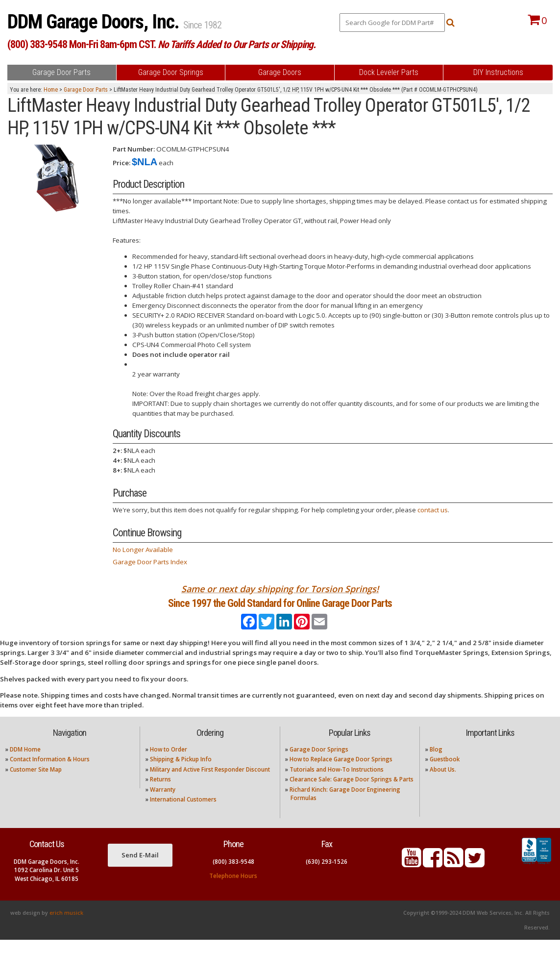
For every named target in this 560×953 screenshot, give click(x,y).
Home (51, 90)
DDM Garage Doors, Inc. (95, 22)
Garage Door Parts (86, 90)
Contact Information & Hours (50, 772)
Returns (160, 792)
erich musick (66, 926)
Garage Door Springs (319, 763)
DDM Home (25, 763)
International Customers (183, 813)
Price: (122, 163)
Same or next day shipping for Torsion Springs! (280, 589)
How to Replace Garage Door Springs (341, 772)
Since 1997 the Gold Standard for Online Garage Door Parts (280, 610)
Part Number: (134, 149)
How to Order (169, 763)
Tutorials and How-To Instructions (337, 783)
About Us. (443, 783)
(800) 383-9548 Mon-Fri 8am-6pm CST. (161, 44)
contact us (433, 510)
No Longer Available (143, 550)
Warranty (163, 802)
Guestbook (445, 772)
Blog (436, 763)
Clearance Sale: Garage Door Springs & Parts (352, 792)
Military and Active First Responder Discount (210, 783)
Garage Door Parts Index (150, 562)
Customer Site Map (36, 783)
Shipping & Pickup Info (181, 772)
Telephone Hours (233, 889)
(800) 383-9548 (233, 875)
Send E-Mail (140, 868)
